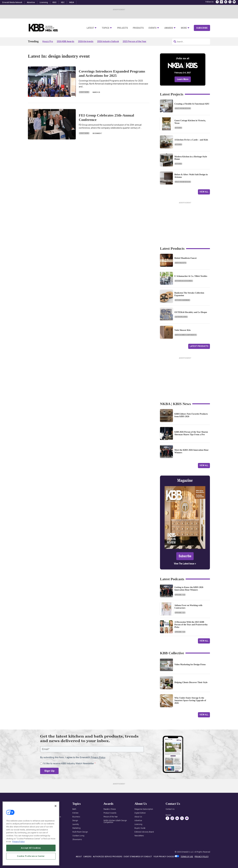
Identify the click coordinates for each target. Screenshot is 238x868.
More (184, 28)
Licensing (44, 2)
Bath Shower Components (186, 335)
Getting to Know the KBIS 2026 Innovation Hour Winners (189, 589)
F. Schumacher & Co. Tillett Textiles (191, 276)
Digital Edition (140, 813)
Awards (169, 28)
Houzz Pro (48, 41)
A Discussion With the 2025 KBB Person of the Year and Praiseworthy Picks (191, 625)
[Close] (56, 806)
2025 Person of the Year (134, 41)
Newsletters (139, 836)
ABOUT (79, 857)
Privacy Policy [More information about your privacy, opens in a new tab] (18, 842)
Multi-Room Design (183, 108)
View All (204, 192)
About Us (138, 817)
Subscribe (202, 28)
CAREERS (87, 857)
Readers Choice (110, 809)
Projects (123, 28)
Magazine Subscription (144, 809)
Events (153, 28)
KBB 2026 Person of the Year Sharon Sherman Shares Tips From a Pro (191, 433)
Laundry (76, 824)
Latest (90, 28)
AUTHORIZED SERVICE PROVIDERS (108, 857)
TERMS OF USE (187, 857)
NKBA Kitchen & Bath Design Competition (115, 822)
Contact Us (170, 809)
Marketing (76, 828)
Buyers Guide (140, 828)
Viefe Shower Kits (183, 330)
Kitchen (178, 128)
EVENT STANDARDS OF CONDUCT (138, 857)
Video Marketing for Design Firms (190, 665)
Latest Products (199, 346)
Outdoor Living (181, 317)
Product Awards (110, 813)
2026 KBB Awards (65, 41)
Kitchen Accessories (184, 281)
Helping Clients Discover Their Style (191, 682)
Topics (106, 28)
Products (138, 28)
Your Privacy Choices (164, 857)
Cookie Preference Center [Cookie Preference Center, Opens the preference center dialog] (31, 856)
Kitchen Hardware (182, 300)
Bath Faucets (181, 263)
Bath (74, 809)
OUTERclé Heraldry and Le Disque (191, 312)
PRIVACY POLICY (202, 857)
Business (76, 817)
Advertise (31, 2)
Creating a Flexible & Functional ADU (192, 104)
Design (75, 821)
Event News (84, 92)
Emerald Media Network (12, 2)
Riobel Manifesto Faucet (185, 258)
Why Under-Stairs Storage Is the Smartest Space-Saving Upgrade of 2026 (190, 700)
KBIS (54, 2)
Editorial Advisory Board (144, 832)
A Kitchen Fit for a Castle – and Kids (191, 140)
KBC (63, 2)
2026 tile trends (86, 41)
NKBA (72, 2)
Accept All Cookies (31, 848)
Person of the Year (111, 817)
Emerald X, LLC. (188, 852)
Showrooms (77, 840)
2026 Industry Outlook (108, 41)
